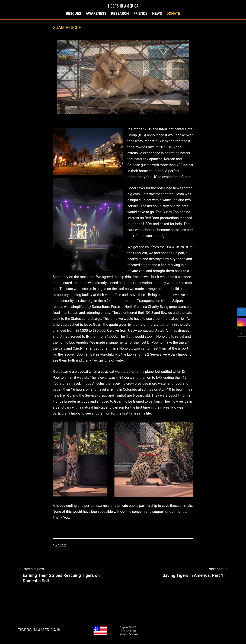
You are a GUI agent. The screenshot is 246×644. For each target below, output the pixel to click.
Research (120, 14)
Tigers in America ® (39, 630)
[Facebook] (242, 312)
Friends (140, 14)
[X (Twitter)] (242, 332)
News (157, 14)
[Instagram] (242, 322)
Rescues (74, 14)
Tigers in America (123, 6)
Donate (173, 14)
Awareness (96, 14)
